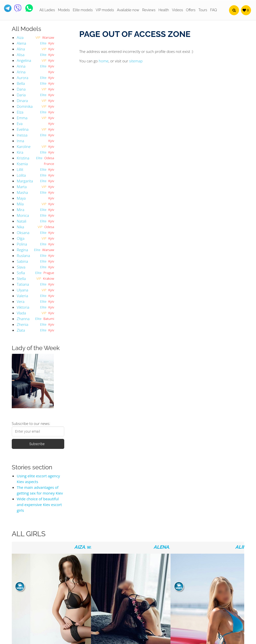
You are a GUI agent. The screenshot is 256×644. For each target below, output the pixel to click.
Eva (20, 124)
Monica (23, 215)
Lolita (21, 175)
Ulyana (22, 290)
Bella (21, 83)
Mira (20, 210)
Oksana (23, 233)
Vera (21, 301)
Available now (128, 10)
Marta (22, 187)
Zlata (21, 330)
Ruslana (23, 256)
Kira (20, 152)
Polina (22, 244)
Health (164, 10)
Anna (21, 66)
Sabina (22, 261)
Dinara (22, 101)
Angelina (24, 60)
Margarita (25, 181)
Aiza (20, 37)
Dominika (25, 106)
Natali (22, 221)
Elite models (83, 10)
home (104, 61)
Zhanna (23, 319)
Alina (21, 49)
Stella (21, 278)
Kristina (23, 158)
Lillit (20, 169)
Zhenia (22, 324)
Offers (191, 10)
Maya (21, 198)
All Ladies (47, 10)
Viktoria (23, 307)
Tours (203, 10)
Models (64, 10)
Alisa (21, 55)
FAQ (214, 10)
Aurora (22, 78)
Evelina (23, 129)
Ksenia (22, 164)
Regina (22, 250)
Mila (20, 204)
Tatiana (23, 284)
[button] (234, 10)
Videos (177, 10)
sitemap (136, 61)
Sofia (21, 273)
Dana (21, 89)
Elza (20, 112)
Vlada (21, 313)
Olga (21, 238)
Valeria (22, 296)
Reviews (149, 10)
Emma (22, 118)
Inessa (22, 135)
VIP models (105, 10)
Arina (21, 72)
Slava (21, 267)
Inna (20, 141)
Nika (20, 227)
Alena (21, 43)
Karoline (24, 146)
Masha (22, 192)
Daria (21, 95)
